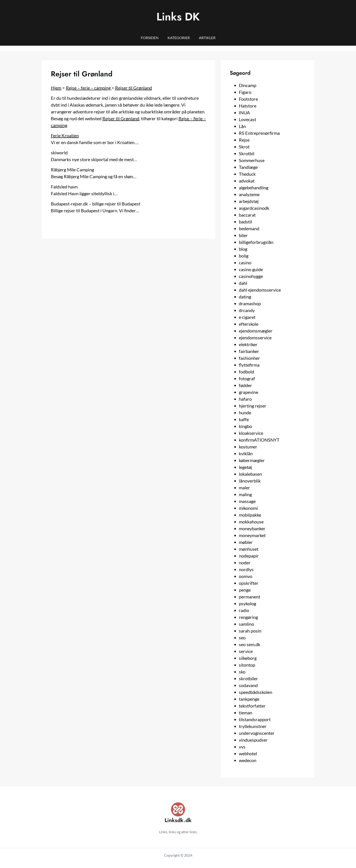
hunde (245, 413)
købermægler (252, 460)
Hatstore (248, 106)
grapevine (248, 392)
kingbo (245, 426)
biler (243, 235)
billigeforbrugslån (256, 242)
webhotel (248, 753)
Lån (242, 126)
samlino (246, 624)
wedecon (248, 760)
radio (244, 610)
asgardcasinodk (254, 208)
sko (242, 672)
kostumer (248, 447)
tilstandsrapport (255, 719)
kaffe (244, 419)
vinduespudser (253, 740)
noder (245, 563)
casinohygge (251, 276)
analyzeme (249, 194)
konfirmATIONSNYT (259, 440)
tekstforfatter (252, 706)
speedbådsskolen (256, 692)
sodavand (248, 685)
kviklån (246, 453)
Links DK (178, 17)
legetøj (245, 467)
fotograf (247, 378)
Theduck (247, 174)
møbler (246, 542)
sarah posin (250, 631)
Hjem (56, 88)
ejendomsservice (255, 338)
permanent (250, 597)
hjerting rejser (253, 406)
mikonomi (248, 508)
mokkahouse (251, 522)
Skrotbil (247, 153)
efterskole (249, 324)
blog (243, 249)
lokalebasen (250, 474)
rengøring (248, 617)
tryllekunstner (253, 726)
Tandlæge (248, 167)
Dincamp (248, 85)
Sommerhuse (252, 160)
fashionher (249, 358)
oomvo (246, 576)
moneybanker (252, 528)
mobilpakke (250, 515)
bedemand (249, 228)
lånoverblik (250, 481)
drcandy (247, 310)
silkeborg (248, 658)
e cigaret (247, 317)
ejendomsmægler (256, 331)
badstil (245, 222)
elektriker (248, 344)
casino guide (251, 269)
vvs (242, 747)
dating (245, 297)
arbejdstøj (249, 201)
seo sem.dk (250, 644)
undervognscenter (257, 733)
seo (242, 638)
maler (244, 488)
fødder (245, 385)
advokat (247, 181)
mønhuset (249, 549)
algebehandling (254, 188)
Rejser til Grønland (133, 88)
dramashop (250, 303)
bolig (244, 256)
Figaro (245, 92)
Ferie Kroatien (65, 135)
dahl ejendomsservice (260, 290)
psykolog (247, 603)
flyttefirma (249, 365)
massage (247, 501)
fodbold (246, 372)
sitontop (247, 665)
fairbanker (249, 351)
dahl (243, 283)
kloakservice (251, 433)
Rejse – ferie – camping (89, 88)
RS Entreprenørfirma (259, 133)
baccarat (247, 215)
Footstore (248, 99)
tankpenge (249, 699)
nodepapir (249, 556)
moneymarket (252, 535)
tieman (246, 713)
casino (245, 263)
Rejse (244, 140)
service (246, 651)
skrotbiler (248, 678)
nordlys (246, 569)
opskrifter (249, 583)
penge (245, 590)
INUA (244, 113)
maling (245, 494)
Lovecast (247, 119)
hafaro (245, 399)
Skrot (244, 147)
